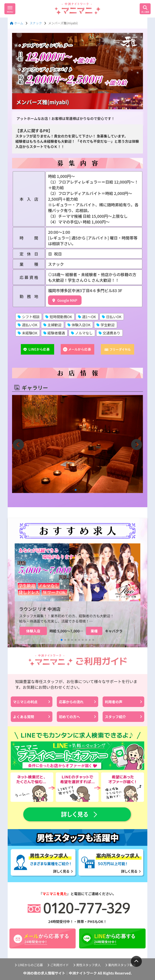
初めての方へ (77, 717)
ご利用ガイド (58, 965)
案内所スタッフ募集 (121, 965)
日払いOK (112, 317)
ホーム (17, 23)
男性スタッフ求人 (87, 965)
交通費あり (110, 333)
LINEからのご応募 (29, 965)
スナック (36, 23)
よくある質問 (31, 717)
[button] (76, 490)
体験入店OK (79, 325)
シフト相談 (29, 317)
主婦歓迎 (53, 325)
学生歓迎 (106, 325)
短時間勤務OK (59, 317)
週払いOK (28, 325)
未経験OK (28, 333)
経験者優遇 (54, 333)
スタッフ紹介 (123, 717)
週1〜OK (87, 317)
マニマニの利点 (31, 702)
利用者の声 (123, 702)
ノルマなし (82, 333)
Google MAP (65, 300)
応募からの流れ (77, 702)
